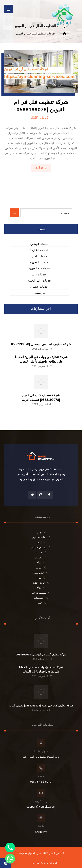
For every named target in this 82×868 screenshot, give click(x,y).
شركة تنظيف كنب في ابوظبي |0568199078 (41, 344)
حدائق (41, 552)
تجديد (41, 532)
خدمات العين (39, 256)
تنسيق (41, 557)
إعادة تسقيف (41, 537)
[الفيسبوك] (49, 495)
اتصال (41, 603)
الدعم (41, 567)
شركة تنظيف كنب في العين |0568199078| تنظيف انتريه (41, 705)
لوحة (41, 542)
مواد (41, 578)
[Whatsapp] (10, 859)
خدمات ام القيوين (39, 268)
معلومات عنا (41, 593)
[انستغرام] (41, 495)
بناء (41, 562)
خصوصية (41, 573)
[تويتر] (32, 495)
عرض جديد (41, 583)
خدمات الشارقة (39, 250)
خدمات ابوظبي (39, 244)
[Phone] (10, 848)
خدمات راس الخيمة (39, 281)
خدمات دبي (39, 274)
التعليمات (41, 598)
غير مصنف (39, 293)
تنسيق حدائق (41, 547)
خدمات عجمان (39, 287)
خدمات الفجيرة (39, 262)
